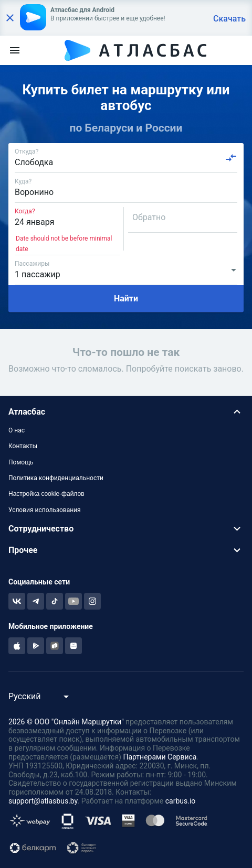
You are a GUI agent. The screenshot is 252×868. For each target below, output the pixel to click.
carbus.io (181, 801)
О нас (17, 430)
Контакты (23, 446)
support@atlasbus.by (43, 801)
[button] (126, 412)
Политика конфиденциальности (56, 478)
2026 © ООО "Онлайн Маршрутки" (66, 722)
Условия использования (45, 510)
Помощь (21, 462)
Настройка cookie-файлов (46, 494)
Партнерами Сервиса (160, 757)
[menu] (15, 50)
